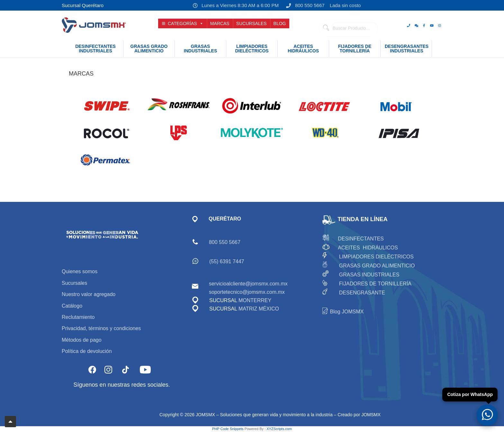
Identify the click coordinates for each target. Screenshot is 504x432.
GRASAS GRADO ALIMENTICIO (377, 266)
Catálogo (72, 306)
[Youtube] (432, 25)
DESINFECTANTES (361, 239)
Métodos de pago (82, 340)
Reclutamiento (78, 317)
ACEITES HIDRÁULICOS (368, 248)
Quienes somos (80, 271)
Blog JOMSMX (347, 312)
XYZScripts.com (279, 429)
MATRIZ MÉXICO (258, 309)
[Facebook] (424, 25)
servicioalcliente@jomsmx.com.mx (248, 284)
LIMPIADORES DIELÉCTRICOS (376, 257)
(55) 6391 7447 (227, 261)
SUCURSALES (252, 23)
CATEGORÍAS (186, 23)
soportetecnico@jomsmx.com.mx (247, 292)
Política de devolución (87, 351)
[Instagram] (439, 25)
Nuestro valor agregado (89, 294)
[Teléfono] (409, 25)
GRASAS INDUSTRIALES (369, 275)
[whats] (416, 25)
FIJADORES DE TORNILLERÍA (375, 284)
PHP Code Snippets (228, 429)
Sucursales (74, 283)
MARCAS (220, 23)
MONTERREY (255, 300)
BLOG (280, 23)
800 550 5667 (304, 5)
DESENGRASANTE (362, 293)
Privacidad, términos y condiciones (101, 328)
